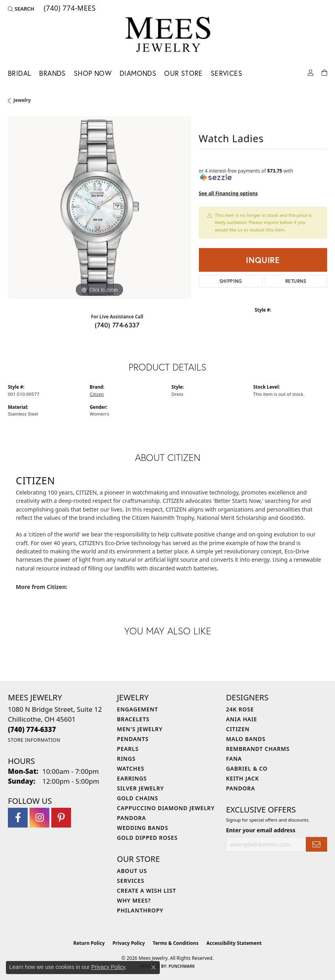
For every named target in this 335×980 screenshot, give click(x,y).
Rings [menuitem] (126, 759)
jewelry (22, 100)
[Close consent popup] (153, 967)
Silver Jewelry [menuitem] (140, 788)
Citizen (97, 394)
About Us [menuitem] (132, 871)
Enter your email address (261, 830)
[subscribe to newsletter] (316, 844)
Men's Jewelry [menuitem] (140, 729)
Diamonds (138, 73)
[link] (69, 9)
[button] (21, 9)
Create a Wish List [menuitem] (146, 891)
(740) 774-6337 (117, 325)
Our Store (183, 73)
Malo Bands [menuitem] (246, 739)
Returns (296, 281)
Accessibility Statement (234, 943)
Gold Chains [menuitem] (137, 798)
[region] (99, 208)
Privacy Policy (129, 943)
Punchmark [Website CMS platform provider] (182, 966)
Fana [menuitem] (234, 759)
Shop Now (93, 73)
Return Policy (89, 943)
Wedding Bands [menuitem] (142, 828)
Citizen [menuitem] (238, 729)
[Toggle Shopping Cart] (324, 72)
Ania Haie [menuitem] (242, 719)
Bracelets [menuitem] (133, 719)
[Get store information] (34, 740)
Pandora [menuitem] (131, 818)
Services (226, 73)
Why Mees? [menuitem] (134, 900)
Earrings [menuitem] (132, 778)
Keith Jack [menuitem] (243, 778)
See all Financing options (228, 193)
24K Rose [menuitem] (240, 709)
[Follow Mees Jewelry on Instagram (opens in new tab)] (39, 818)
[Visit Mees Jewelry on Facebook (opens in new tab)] (18, 818)
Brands (52, 73)
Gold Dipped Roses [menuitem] (147, 838)
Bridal (20, 73)
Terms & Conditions (176, 943)
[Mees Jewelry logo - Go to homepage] (167, 36)
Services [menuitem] (130, 881)
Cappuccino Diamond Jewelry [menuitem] (166, 808)
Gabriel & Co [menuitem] (247, 768)
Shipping (231, 281)
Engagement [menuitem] (137, 709)
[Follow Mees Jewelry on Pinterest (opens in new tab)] (61, 818)
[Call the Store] (32, 729)
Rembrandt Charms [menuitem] (258, 749)
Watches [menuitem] (131, 768)
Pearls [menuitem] (128, 749)
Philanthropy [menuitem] (140, 910)
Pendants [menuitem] (133, 739)
